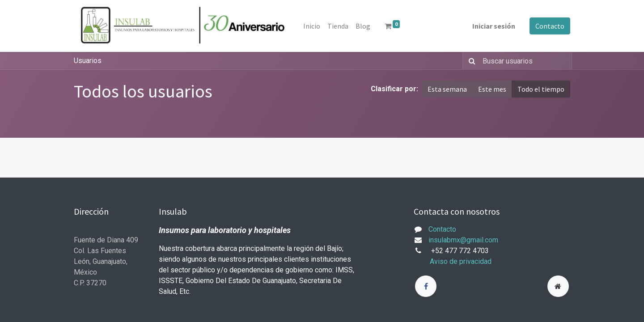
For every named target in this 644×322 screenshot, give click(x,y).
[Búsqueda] (470, 61)
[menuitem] (312, 26)
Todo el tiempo (541, 89)
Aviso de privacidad (461, 261)
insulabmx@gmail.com (463, 240)
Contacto (550, 26)
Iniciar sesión (494, 26)
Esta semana (447, 89)
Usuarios (88, 61)
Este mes (492, 89)
